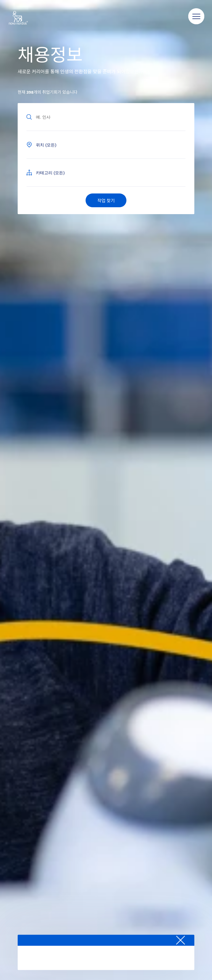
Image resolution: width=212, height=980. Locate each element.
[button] (196, 17)
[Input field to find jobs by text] (106, 117)
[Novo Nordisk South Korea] (26, 18)
